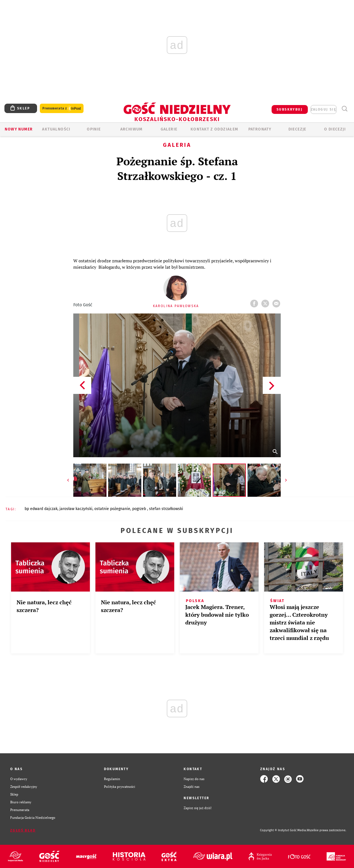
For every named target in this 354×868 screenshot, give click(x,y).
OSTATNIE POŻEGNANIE (112, 509)
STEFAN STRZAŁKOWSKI (166, 509)
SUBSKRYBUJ (290, 109)
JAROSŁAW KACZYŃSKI (76, 509)
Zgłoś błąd (23, 830)
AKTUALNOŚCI (56, 129)
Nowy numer (19, 129)
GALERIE (169, 129)
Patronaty (260, 129)
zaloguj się (324, 109)
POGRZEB (140, 509)
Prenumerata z (62, 108)
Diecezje (297, 129)
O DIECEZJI (335, 129)
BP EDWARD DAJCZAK (41, 509)
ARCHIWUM (132, 129)
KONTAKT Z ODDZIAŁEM (214, 129)
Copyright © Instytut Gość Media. (283, 830)
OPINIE (94, 129)
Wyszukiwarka (344, 109)
